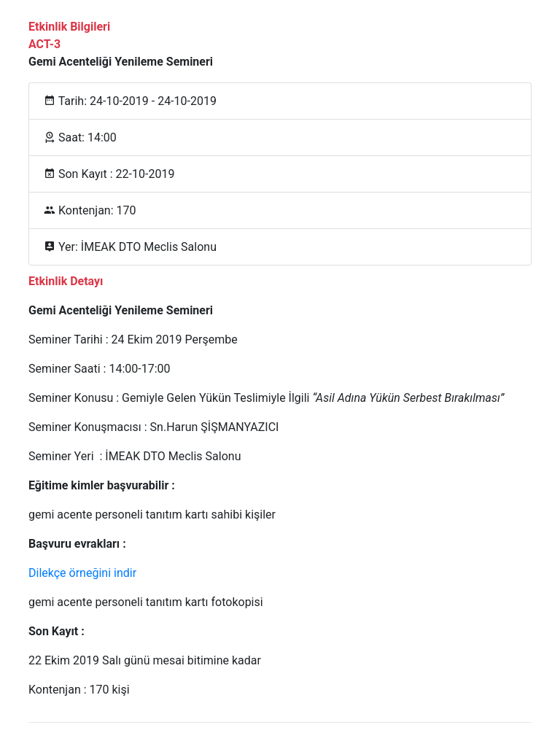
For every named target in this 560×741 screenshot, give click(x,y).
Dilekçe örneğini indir (82, 573)
